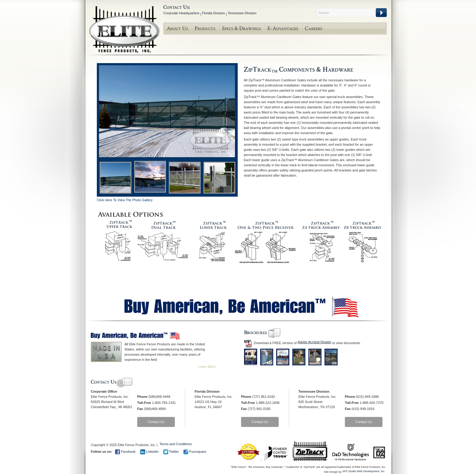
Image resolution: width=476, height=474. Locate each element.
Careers (313, 28)
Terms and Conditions (175, 444)
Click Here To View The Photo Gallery (125, 200)
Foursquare (195, 452)
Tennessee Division (242, 13)
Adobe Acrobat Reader (314, 342)
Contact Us (156, 422)
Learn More (207, 367)
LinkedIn (150, 452)
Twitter (171, 452)
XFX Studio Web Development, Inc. (364, 471)
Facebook (125, 452)
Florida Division (214, 13)
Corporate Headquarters (181, 13)
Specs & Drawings (241, 28)
